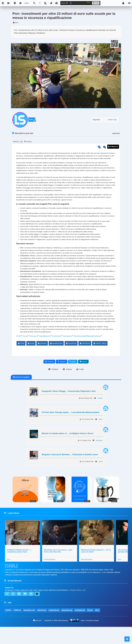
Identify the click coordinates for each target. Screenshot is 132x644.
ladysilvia (96, 120)
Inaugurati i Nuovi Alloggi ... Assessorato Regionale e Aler (69, 407)
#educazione (69, 352)
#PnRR (19, 352)
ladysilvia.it (42, 627)
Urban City (112, 120)
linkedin (83, 377)
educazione (85, 359)
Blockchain (99, 456)
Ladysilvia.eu (54, 627)
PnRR (21, 359)
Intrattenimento (50, 575)
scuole (31, 359)
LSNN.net (17, 627)
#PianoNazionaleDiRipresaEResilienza (90, 352)
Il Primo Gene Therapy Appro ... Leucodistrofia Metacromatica (71, 428)
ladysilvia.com (29, 627)
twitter (73, 377)
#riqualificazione (46, 352)
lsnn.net (37, 637)
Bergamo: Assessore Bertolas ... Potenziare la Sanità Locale (70, 470)
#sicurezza (34, 352)
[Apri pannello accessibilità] (15, 3)
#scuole (26, 352)
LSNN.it (8, 627)
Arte (8, 575)
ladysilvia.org (67, 627)
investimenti (71, 359)
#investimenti (58, 352)
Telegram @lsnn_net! (78, 607)
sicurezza (42, 359)
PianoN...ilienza (100, 359)
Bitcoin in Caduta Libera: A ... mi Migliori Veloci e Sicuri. (68, 449)
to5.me (90, 627)
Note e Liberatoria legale (90, 638)
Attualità (100, 414)
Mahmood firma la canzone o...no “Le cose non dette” (96, 567)
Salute (101, 435)
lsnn (32, 120)
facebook (62, 377)
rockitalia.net (80, 627)
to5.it (97, 627)
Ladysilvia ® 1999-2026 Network (56, 638)
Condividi (49, 377)
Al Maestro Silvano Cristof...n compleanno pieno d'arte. (19, 567)
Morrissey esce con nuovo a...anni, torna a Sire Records (58, 567)
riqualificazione (56, 359)
